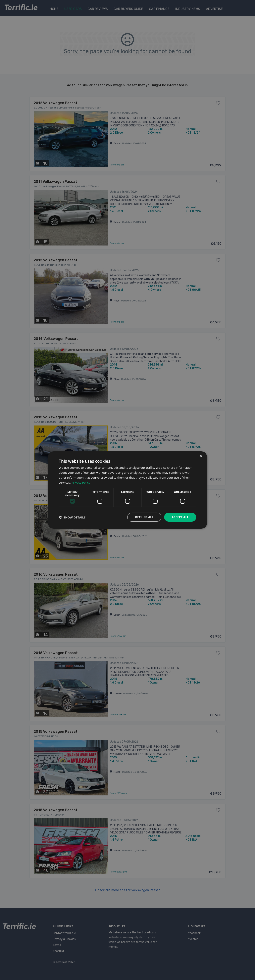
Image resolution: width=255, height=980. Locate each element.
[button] (72, 517)
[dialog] (127, 490)
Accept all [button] (180, 517)
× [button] (201, 456)
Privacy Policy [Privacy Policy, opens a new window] (81, 482)
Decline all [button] (144, 517)
